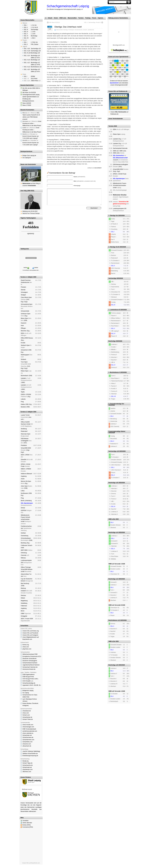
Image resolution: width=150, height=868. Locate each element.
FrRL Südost (35, 44)
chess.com (26, 647)
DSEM (23, 394)
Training (88, 18)
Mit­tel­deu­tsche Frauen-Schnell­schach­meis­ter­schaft (120, 185)
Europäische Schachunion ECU (32, 656)
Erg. (26, 316)
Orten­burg (24, 553)
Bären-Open (24, 318)
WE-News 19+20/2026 (29, 93)
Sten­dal (23, 290)
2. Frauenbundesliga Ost (116, 404)
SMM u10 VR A (35, 72)
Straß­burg (24, 429)
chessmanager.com (28, 727)
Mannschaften (72, 18)
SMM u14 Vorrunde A (115, 564)
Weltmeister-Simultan (120, 195)
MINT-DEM (24, 550)
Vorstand (79, 219)
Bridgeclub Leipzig (28, 691)
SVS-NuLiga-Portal (28, 679)
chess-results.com (28, 725)
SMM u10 (116, 151)
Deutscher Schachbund (29, 659)
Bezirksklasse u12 (36, 67)
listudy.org (25, 761)
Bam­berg (24, 543)
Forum (94, 18)
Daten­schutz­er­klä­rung (80, 220)
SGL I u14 (27, 56)
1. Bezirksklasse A (114, 372)
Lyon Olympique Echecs (30, 699)
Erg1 (22, 302)
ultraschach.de (27, 746)
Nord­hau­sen (24, 493)
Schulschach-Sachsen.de (30, 667)
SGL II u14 (27, 60)
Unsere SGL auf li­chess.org (31, 631)
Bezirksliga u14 (35, 56)
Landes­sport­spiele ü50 (120, 209)
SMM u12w (123, 151)
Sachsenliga (34, 30)
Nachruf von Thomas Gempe (31, 213)
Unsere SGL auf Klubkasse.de (118, 91)
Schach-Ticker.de (28, 719)
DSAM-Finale (122, 174)
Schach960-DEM (26, 448)
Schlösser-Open (26, 314)
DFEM (27, 455)
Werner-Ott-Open (26, 481)
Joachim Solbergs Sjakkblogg (31, 751)
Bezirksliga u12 (35, 63)
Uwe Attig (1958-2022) (27, 191)
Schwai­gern (24, 292)
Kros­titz (23, 343)
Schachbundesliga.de (29, 683)
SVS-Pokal (34, 79)
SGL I (25, 25)
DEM (22, 333)
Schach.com (26, 715)
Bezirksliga (34, 36)
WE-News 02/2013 (54, 22)
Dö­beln (23, 598)
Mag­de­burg (24, 601)
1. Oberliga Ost (113, 216)
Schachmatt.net (27, 767)
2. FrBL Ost (34, 42)
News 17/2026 (27, 105)
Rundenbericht (78, 30)
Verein (56, 18)
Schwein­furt (24, 350)
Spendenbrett (50, 220)
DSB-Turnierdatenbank (29, 729)
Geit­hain (23, 533)
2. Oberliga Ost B (114, 247)
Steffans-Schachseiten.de (30, 754)
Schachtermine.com (28, 740)
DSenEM (23, 460)
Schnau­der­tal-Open (27, 304)
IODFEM (23, 510)
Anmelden (25, 821)
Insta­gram (25, 705)
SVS (28, 300)
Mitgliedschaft (86, 219)
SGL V (26, 34)
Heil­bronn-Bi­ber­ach (27, 474)
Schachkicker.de (27, 717)
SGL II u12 (27, 67)
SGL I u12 (27, 63)
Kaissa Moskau (27, 703)
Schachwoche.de (28, 765)
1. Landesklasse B (114, 310)
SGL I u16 (27, 49)
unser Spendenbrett (122, 57)
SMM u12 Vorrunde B (115, 605)
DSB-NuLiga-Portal (28, 677)
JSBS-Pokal (34, 81)
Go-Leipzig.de (27, 158)
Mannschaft (59, 30)
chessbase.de (27, 711)
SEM (22, 619)
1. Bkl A (33, 38)
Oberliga (66, 30)
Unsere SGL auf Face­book (30, 633)
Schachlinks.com (27, 742)
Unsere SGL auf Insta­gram (30, 635)
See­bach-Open (25, 345)
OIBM (23, 614)
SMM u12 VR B (35, 65)
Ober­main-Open (26, 434)
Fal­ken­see (24, 606)
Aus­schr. (116, 160)
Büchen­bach (25, 376)
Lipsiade (23, 378)
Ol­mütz (23, 508)
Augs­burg (24, 476)
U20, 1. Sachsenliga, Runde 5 (92, 22)
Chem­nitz (24, 555)
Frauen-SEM (29, 619)
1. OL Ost (34, 25)
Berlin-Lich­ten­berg (26, 501)
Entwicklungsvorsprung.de (30, 756)
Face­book (35, 703)
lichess (25, 701)
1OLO (31, 685)
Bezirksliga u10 (35, 69)
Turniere (81, 18)
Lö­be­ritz (23, 399)
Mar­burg (23, 588)
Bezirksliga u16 (35, 53)
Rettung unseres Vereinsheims (118, 18)
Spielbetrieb (91, 30)
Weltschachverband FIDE (30, 654)
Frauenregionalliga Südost (117, 431)
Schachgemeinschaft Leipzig (68, 6)
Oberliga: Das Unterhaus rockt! (68, 27)
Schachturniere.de (28, 737)
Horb (22, 326)
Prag (22, 402)
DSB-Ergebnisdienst (28, 675)
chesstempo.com (28, 769)
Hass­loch (24, 323)
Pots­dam (23, 287)
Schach (85, 30)
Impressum (58, 220)
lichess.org (26, 645)
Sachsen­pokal (117, 148)
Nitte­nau (23, 558)
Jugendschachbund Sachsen (31, 665)
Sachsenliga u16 (36, 49)
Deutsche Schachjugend (30, 661)
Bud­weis (23, 407)
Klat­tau (23, 404)
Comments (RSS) (28, 827)
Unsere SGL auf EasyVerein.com (31, 863)
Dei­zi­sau (23, 595)
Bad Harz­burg (25, 583)
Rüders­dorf (24, 431)
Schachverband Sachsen (30, 663)
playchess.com (27, 649)
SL (40, 685)
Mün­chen (24, 331)
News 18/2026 (27, 103)
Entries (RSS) (27, 825)
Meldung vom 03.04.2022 (30, 211)
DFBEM (29, 469)
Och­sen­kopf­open (26, 538)
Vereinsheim (94, 219)
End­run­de (125, 148)
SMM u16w (116, 153)
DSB (25, 320)
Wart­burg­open (25, 355)
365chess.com (27, 772)
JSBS (23, 382)
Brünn (23, 611)
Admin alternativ (27, 823)
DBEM (23, 469)
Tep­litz (23, 392)
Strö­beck (23, 359)
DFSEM (29, 394)
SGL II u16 (27, 51)
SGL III (26, 30)
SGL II (26, 27)
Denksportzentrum (26, 151)
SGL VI (26, 36)
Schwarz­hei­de (25, 311)
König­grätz (24, 616)
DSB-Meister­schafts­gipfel (120, 165)
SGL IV (26, 32)
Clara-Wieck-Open (26, 297)
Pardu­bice (24, 445)
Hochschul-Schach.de (29, 669)
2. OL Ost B (34, 27)
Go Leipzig (26, 693)
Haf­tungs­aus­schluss (68, 220)
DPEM (23, 464)
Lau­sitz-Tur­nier (25, 415)
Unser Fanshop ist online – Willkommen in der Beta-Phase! (32, 123)
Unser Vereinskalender (116, 119)
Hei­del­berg (24, 603)
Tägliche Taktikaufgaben (28, 218)
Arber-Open (24, 486)
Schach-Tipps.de (27, 763)
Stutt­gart (23, 295)
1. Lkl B (33, 32)
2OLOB (36, 685)
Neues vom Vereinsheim (28, 164)
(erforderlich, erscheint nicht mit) (85, 181)
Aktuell (50, 18)
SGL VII (26, 38)
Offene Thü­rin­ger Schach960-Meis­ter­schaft (27, 569)
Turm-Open (24, 362)
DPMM (33, 76)
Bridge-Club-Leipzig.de (29, 156)
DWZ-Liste (63, 18)
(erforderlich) (79, 177)
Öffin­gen (23, 328)
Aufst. (36, 679)
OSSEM (23, 591)
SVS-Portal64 (27, 681)
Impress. (101, 18)
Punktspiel (71, 30)
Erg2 (26, 302)
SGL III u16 (27, 53)
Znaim (23, 479)
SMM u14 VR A (35, 58)
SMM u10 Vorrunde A (115, 691)
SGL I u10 (27, 69)
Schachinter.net (27, 735)
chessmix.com (27, 744)
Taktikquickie (25, 249)
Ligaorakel (26, 685)
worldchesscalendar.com (30, 731)
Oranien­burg (25, 536)
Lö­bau (23, 491)
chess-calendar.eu (28, 733)
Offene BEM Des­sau (27, 338)
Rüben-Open (25, 371)
